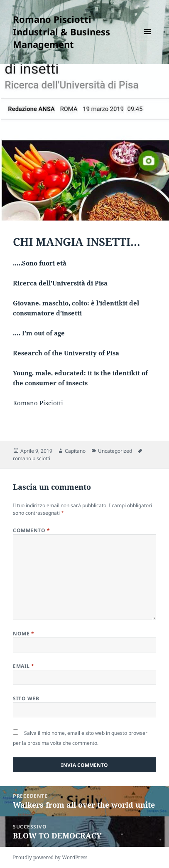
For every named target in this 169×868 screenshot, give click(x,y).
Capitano (75, 451)
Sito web (26, 698)
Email (23, 666)
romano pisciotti (32, 458)
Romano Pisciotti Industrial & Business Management (61, 32)
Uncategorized (115, 451)
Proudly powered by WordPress (50, 857)
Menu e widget (148, 40)
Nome (23, 634)
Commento (31, 530)
